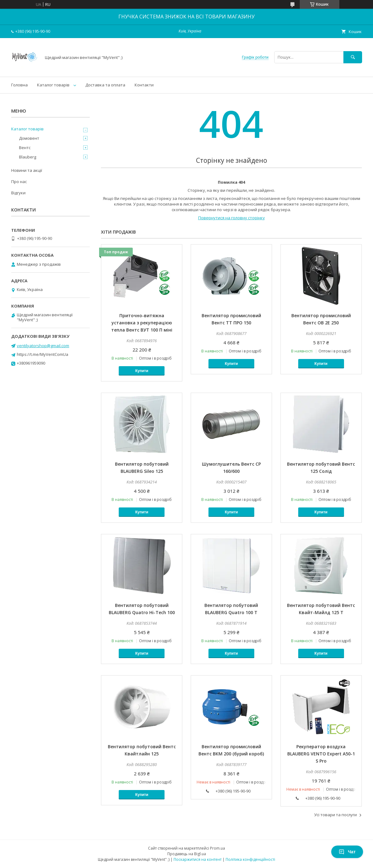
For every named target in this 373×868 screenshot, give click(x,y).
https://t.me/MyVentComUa (43, 354)
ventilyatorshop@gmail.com (43, 346)
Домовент (29, 138)
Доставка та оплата (105, 85)
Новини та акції (27, 170)
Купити (142, 371)
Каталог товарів (53, 85)
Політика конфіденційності (250, 859)
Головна (19, 85)
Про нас (19, 182)
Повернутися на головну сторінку (232, 218)
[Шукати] (353, 57)
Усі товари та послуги (335, 815)
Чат (347, 852)
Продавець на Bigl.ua (187, 854)
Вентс (25, 148)
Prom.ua (218, 848)
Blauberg (28, 157)
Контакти (144, 85)
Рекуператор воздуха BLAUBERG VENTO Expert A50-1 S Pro (321, 754)
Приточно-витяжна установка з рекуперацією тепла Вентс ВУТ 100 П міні (142, 323)
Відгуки (18, 193)
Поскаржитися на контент (198, 859)
